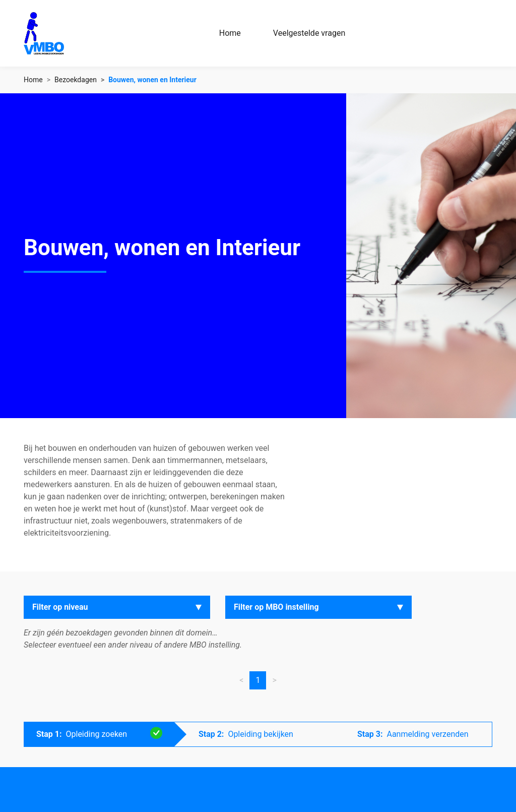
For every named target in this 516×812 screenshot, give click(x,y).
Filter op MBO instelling (276, 607)
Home (230, 33)
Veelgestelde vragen (309, 33)
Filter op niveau (60, 607)
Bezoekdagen (76, 80)
